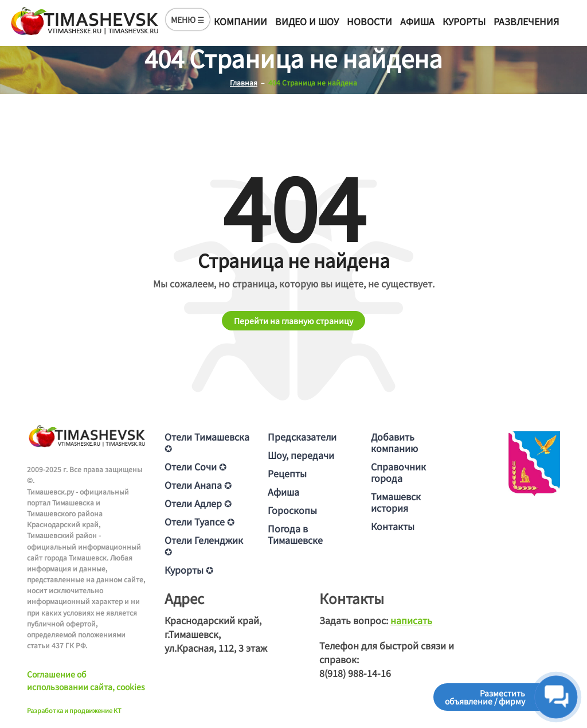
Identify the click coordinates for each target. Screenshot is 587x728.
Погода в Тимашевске (295, 534)
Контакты (393, 526)
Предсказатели (302, 437)
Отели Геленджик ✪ (204, 546)
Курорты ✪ (189, 570)
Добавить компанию (394, 442)
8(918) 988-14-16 (355, 673)
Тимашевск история (396, 502)
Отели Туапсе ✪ (199, 521)
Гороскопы (292, 510)
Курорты (464, 21)
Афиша (417, 21)
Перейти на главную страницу (293, 321)
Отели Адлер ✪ (198, 503)
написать (411, 620)
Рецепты (287, 473)
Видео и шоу (307, 21)
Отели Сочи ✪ (195, 466)
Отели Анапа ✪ (198, 485)
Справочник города (398, 472)
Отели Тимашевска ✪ (207, 442)
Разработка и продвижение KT (74, 710)
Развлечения (526, 21)
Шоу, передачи (301, 455)
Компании (240, 21)
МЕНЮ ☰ (188, 20)
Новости (369, 21)
